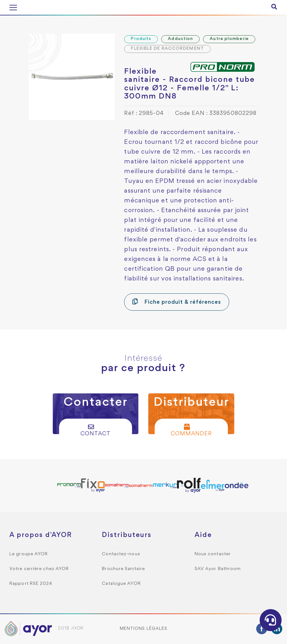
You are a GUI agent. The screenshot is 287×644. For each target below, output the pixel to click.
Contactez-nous (121, 554)
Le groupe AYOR (29, 554)
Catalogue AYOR (121, 584)
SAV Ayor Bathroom (218, 569)
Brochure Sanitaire (123, 569)
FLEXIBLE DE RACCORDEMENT (167, 49)
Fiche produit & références (177, 302)
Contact (96, 430)
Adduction (180, 39)
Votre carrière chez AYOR (39, 569)
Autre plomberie (229, 39)
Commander (191, 430)
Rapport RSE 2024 (31, 584)
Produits (141, 39)
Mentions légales (144, 629)
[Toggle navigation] (13, 8)
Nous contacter (213, 554)
